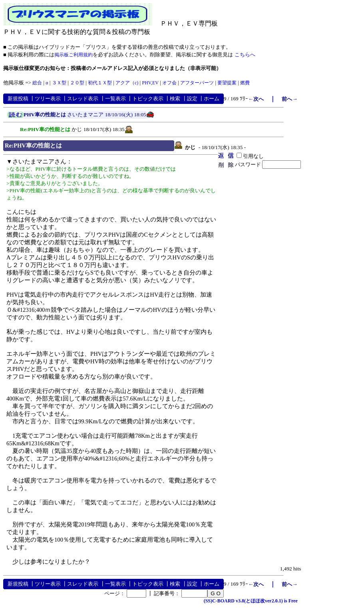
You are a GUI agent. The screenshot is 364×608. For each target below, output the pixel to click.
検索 (175, 99)
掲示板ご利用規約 (74, 55)
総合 (37, 83)
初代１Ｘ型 (100, 83)
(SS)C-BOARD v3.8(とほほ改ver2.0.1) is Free (251, 601)
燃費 (245, 83)
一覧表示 (115, 99)
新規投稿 (18, 99)
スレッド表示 (83, 99)
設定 (192, 99)
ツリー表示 (48, 99)
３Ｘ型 (59, 83)
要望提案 (227, 83)
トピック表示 (148, 99)
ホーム (212, 99)
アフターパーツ (197, 83)
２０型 (77, 83)
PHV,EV (150, 83)
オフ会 (169, 83)
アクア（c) (127, 83)
